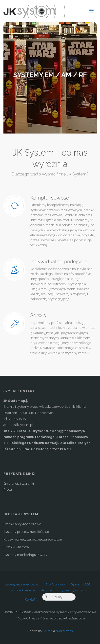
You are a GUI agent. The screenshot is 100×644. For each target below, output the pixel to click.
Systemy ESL (81, 584)
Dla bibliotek (55, 584)
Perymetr (47, 590)
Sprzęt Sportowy (73, 590)
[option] (50, 78)
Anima (47, 631)
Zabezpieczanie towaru (22, 584)
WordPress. (65, 631)
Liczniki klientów (22, 590)
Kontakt (30, 599)
